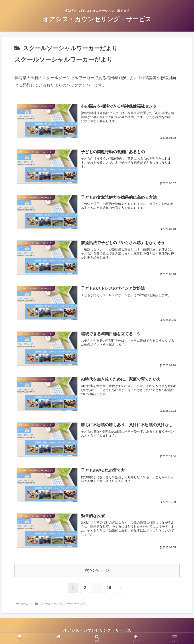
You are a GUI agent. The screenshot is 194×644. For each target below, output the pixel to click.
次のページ (97, 571)
